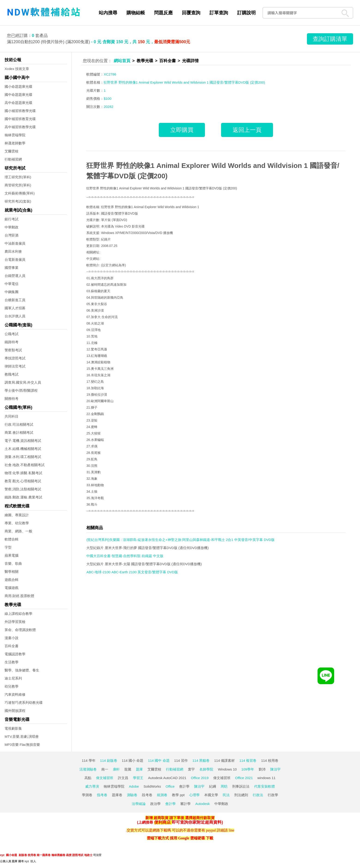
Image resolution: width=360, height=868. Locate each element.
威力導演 (92, 786)
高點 (88, 778)
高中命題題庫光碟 (18, 103)
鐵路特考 (12, 342)
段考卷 (147, 795)
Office (170, 786)
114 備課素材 (224, 760)
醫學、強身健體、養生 (22, 670)
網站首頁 (122, 61)
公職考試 (12, 334)
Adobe (134, 786)
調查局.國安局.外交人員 (23, 382)
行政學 (273, 795)
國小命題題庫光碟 (18, 86)
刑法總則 (241, 795)
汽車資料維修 (15, 694)
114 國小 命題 (133, 760)
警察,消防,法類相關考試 (23, 489)
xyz (2, 855)
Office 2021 (244, 778)
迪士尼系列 (13, 678)
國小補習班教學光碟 (20, 111)
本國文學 (211, 795)
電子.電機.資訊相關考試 (23, 441)
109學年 (248, 769)
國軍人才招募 (15, 308)
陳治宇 (275, 769)
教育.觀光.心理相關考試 (23, 481)
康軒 (116, 769)
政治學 (155, 804)
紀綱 (213, 786)
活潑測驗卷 (88, 769)
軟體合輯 (12, 539)
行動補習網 (13, 159)
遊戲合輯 (12, 580)
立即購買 (182, 130)
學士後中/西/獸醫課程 (21, 390)
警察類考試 (13, 350)
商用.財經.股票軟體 (19, 596)
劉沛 (262, 769)
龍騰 (128, 769)
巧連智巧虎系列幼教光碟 (24, 703)
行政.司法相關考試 (19, 424)
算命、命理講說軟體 (20, 630)
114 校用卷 (270, 760)
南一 (105, 769)
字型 (8, 547)
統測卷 (162, 795)
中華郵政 (12, 227)
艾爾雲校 (12, 151)
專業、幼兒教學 (17, 523)
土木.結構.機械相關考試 (23, 449)
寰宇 (191, 769)
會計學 (184, 786)
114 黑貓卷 (201, 760)
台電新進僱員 (15, 259)
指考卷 (102, 795)
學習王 (138, 778)
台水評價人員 (15, 316)
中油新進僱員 (15, 243)
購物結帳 (136, 13)
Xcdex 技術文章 (17, 69)
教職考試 (12, 374)
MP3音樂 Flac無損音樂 (22, 745)
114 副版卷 (109, 760)
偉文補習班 (105, 778)
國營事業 (12, 268)
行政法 (258, 795)
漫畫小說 (12, 638)
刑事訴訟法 (241, 786)
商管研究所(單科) (18, 185)
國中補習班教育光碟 (20, 119)
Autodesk (202, 804)
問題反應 (163, 13)
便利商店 (162, 822)
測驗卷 (132, 795)
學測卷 (87, 795)
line (231, 830)
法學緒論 (139, 804)
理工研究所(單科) (18, 177)
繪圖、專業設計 (17, 515)
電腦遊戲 (12, 588)
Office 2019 (200, 778)
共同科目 (12, 416)
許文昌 (123, 778)
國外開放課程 (15, 711)
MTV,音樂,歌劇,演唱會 (22, 736)
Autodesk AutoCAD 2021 (167, 778)
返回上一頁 (247, 130)
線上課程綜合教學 (18, 614)
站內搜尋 (108, 13)
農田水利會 (13, 251)
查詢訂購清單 (330, 39)
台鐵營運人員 (15, 276)
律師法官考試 (15, 366)
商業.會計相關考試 (19, 432)
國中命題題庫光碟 (18, 95)
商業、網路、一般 (18, 531)
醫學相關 (12, 572)
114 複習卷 (248, 760)
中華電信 (12, 284)
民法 (226, 795)
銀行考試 (12, 219)
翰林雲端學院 (15, 135)
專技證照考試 (15, 358)
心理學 (194, 795)
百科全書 (12, 646)
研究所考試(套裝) (18, 201)
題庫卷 (117, 795)
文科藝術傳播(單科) (20, 193)
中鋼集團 (12, 292)
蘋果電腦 (12, 555)
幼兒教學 (12, 686)
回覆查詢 (191, 13)
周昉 (224, 786)
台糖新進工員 (15, 300)
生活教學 (12, 662)
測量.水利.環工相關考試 (23, 457)
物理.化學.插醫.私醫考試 (23, 473)
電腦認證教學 (15, 654)
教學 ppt (178, 795)
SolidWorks (152, 786)
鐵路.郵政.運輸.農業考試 (23, 497)
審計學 (185, 804)
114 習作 (181, 760)
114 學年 (88, 760)
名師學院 (206, 769)
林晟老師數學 (15, 143)
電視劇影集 (13, 728)
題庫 (139, 769)
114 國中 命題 (159, 760)
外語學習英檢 (15, 622)
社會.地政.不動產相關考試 (25, 465)
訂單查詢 (219, 13)
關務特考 (12, 399)
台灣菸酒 (12, 235)
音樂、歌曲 (13, 563)
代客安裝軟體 (264, 786)
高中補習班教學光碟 (20, 127)
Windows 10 (227, 769)
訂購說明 (246, 13)
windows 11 (266, 778)
